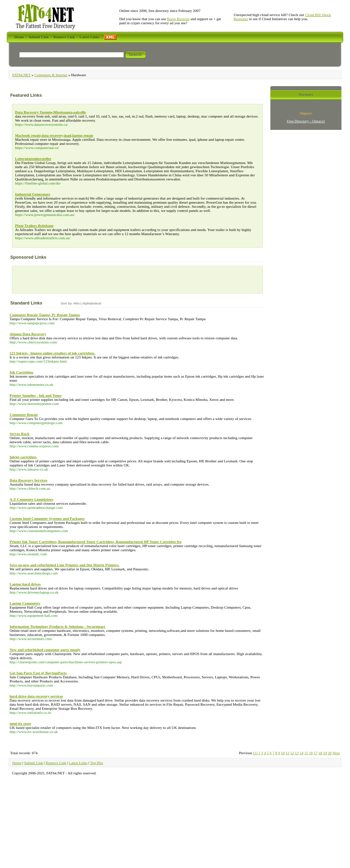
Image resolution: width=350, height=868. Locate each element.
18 (320, 753)
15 (306, 753)
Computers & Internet (51, 75)
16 (311, 753)
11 (288, 753)
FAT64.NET (22, 75)
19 (325, 753)
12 (292, 753)
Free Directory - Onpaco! (306, 121)
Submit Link (34, 763)
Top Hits (97, 763)
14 (302, 753)
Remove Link (56, 763)
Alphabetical (91, 303)
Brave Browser (178, 19)
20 (330, 753)
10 (283, 753)
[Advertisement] (54, 281)
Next (336, 753)
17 (316, 753)
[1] (255, 753)
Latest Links (78, 763)
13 (297, 753)
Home (17, 763)
